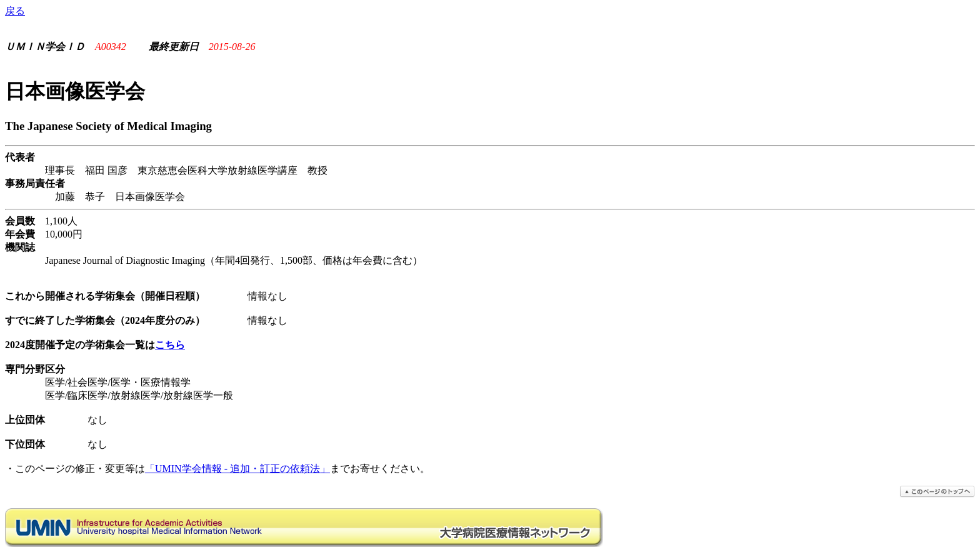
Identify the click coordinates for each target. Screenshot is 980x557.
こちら (170, 345)
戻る (15, 11)
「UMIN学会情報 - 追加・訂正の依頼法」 (237, 469)
